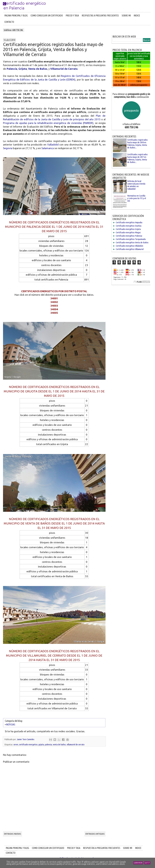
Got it (147, 863)
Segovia (8, 148)
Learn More (138, 863)
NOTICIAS (10, 724)
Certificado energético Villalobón (129, 246)
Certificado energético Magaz (128, 232)
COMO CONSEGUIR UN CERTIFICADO (47, 15)
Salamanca (48, 148)
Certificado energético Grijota (128, 229)
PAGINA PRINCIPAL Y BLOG (16, 15)
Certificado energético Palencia (129, 236)
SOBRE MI (126, 15)
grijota (41, 744)
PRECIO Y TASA (72, 15)
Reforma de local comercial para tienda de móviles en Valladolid (136, 185)
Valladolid (53, 144)
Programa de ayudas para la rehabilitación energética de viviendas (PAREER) (48, 123)
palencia (48, 744)
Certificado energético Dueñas (129, 226)
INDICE (137, 15)
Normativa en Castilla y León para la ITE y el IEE (137, 198)
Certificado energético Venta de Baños (132, 242)
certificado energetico (28, 744)
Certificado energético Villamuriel (130, 249)
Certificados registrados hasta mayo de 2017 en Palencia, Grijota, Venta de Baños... (138, 158)
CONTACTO (9, 22)
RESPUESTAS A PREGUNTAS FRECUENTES (100, 15)
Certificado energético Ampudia (129, 222)
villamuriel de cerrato (76, 744)
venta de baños (59, 744)
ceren (16, 744)
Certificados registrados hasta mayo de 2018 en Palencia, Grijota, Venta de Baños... (138, 144)
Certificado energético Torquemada (131, 239)
